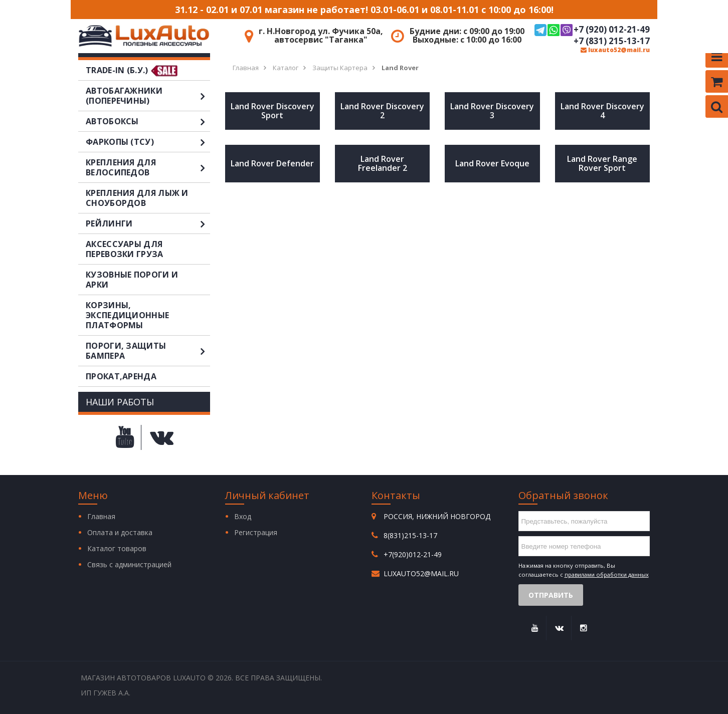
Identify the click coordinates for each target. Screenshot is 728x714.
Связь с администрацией (129, 564)
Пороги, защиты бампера (148, 351)
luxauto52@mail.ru (615, 50)
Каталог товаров (117, 548)
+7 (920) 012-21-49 (592, 30)
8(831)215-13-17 (410, 535)
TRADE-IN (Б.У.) (117, 70)
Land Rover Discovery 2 (382, 111)
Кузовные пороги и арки (132, 280)
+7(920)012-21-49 (413, 554)
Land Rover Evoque (492, 163)
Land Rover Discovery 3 (492, 111)
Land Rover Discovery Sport (272, 111)
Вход (243, 516)
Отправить (551, 595)
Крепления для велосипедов (148, 167)
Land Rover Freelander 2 (383, 163)
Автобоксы (148, 121)
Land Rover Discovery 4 (602, 111)
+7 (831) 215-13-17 (612, 41)
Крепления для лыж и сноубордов (137, 198)
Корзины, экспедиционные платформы (127, 315)
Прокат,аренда (121, 376)
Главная (101, 516)
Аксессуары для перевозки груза (125, 249)
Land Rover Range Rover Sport (602, 163)
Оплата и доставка (120, 532)
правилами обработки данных (607, 574)
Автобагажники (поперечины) (148, 96)
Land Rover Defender (272, 163)
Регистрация (256, 532)
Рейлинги (148, 223)
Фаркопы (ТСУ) (148, 142)
